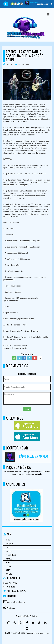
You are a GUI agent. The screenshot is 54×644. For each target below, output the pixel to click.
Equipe (8, 570)
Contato (9, 574)
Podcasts (9, 544)
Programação (11, 555)
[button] (48, 14)
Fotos (8, 562)
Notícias (9, 551)
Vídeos (8, 566)
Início (8, 540)
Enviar (27, 409)
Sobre (8, 547)
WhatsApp (11, 608)
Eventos (9, 559)
